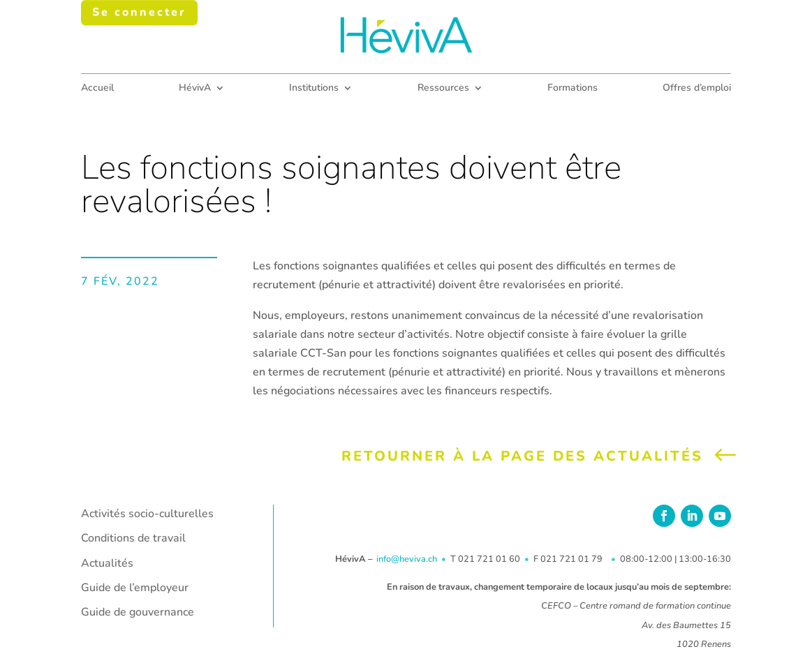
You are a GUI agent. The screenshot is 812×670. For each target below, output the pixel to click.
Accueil (97, 89)
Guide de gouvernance (138, 612)
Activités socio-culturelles (147, 514)
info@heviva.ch (407, 559)
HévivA (195, 89)
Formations (573, 89)
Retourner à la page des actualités (522, 456)
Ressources (443, 89)
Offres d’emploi (697, 89)
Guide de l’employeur (135, 588)
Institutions (314, 89)
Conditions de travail (133, 538)
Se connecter (139, 17)
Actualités (107, 563)
